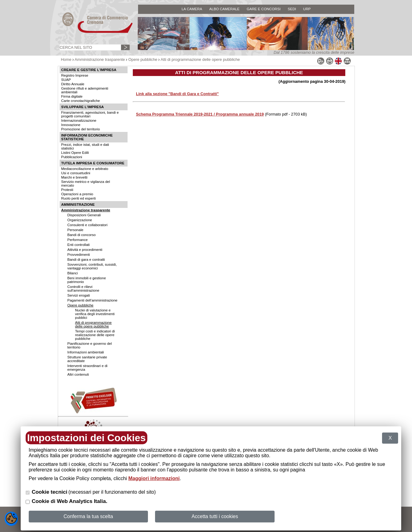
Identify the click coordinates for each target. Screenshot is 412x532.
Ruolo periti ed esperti (78, 198)
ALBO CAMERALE (224, 9)
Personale (75, 230)
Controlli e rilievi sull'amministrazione (83, 289)
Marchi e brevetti (74, 177)
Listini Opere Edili (75, 153)
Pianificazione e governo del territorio (90, 345)
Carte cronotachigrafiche (80, 101)
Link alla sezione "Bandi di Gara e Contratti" (177, 94)
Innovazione (71, 125)
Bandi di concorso (82, 235)
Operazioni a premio (77, 194)
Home (66, 59)
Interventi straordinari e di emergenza (87, 368)
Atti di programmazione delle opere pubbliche (200, 59)
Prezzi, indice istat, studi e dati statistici (85, 146)
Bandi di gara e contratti (86, 260)
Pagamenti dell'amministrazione (92, 300)
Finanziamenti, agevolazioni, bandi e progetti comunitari (90, 114)
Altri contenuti (78, 374)
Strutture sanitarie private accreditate (87, 359)
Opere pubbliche (143, 59)
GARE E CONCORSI (264, 9)
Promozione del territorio (80, 129)
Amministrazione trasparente (100, 59)
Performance (78, 240)
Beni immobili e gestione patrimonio (87, 280)
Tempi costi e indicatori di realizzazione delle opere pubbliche (95, 335)
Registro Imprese (75, 75)
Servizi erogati (79, 295)
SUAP (66, 80)
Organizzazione (80, 220)
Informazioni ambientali (86, 352)
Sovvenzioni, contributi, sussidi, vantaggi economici (92, 266)
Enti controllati (78, 245)
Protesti (67, 190)
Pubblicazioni (72, 157)
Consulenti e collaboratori (87, 225)
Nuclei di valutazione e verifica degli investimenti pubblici (95, 314)
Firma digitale (72, 96)
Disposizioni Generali (84, 215)
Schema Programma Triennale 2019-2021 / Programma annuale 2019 (200, 114)
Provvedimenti (79, 255)
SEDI (292, 9)
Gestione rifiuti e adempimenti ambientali (85, 90)
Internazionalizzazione (79, 120)
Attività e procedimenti (85, 250)
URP (307, 9)
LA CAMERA (192, 9)
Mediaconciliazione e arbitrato (85, 169)
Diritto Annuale (73, 84)
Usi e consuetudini (76, 173)
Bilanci (73, 273)
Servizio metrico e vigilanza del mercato (86, 184)
